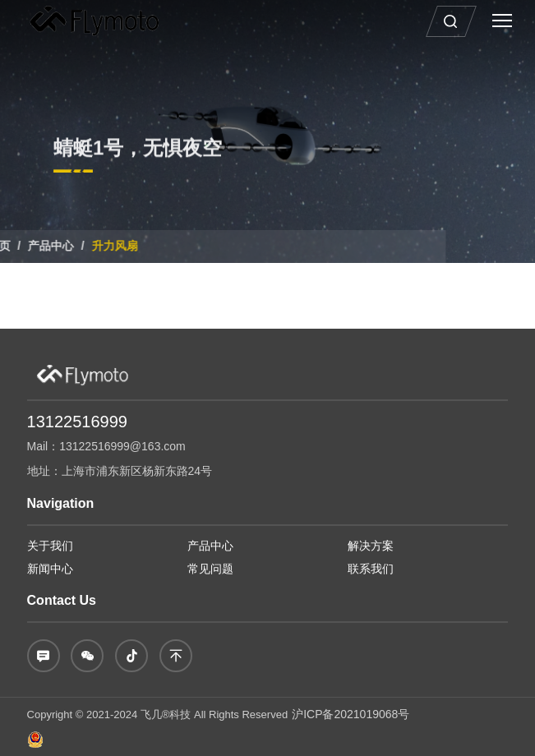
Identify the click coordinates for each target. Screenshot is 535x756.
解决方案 (371, 546)
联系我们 (371, 569)
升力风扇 (69, 246)
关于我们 (50, 546)
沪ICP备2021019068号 (351, 714)
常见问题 (210, 569)
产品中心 (210, 546)
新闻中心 (50, 569)
